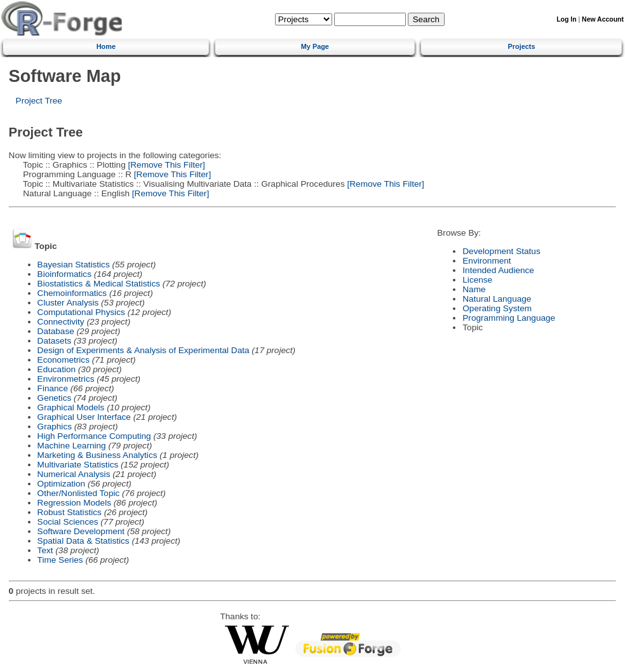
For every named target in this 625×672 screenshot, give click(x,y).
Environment (487, 261)
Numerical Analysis (74, 474)
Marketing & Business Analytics (97, 455)
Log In (566, 19)
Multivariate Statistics (78, 465)
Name (474, 289)
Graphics (55, 427)
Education (57, 369)
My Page (315, 46)
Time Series (60, 560)
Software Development (81, 531)
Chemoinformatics (72, 293)
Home (106, 46)
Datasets (55, 341)
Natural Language (497, 299)
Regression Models (74, 503)
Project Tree (39, 101)
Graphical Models (71, 407)
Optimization (62, 484)
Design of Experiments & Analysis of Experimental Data (144, 350)
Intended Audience (498, 270)
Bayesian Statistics (74, 265)
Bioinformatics (64, 274)
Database (56, 331)
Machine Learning (72, 446)
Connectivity (61, 322)
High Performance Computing (94, 436)
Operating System (497, 308)
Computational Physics (81, 312)
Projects (522, 46)
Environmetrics (66, 379)
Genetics (55, 398)
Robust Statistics (70, 512)
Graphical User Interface (84, 417)
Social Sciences (68, 522)
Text (45, 550)
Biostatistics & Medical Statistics (99, 284)
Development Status (501, 251)
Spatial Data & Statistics (84, 541)
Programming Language (509, 318)
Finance (53, 388)
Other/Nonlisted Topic (79, 493)
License (477, 280)
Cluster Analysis (68, 303)
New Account (603, 19)
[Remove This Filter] (165, 165)
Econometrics (64, 360)
